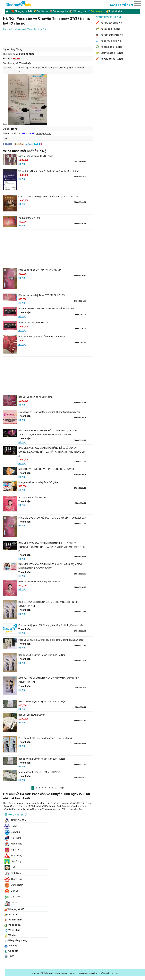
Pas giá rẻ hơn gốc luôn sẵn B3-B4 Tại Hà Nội (42, 337)
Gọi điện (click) (43, 133)
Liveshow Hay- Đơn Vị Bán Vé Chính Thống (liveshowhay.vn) (49, 412)
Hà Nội (11, 826)
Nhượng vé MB (23, 11)
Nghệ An (12, 850)
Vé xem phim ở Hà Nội (112, 35)
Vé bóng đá (80, 11)
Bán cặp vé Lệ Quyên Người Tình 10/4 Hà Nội (42, 655)
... (56, 788)
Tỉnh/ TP (11, 956)
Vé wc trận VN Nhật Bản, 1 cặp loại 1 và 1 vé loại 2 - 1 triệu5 (49, 171)
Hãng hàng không (16, 941)
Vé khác (11, 936)
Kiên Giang (13, 856)
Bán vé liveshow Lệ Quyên (32, 715)
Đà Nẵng (12, 832)
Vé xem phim (60, 11)
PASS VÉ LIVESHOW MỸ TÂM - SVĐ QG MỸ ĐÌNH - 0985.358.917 (52, 518)
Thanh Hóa (13, 879)
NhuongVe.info (18, 4)
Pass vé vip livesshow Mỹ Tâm (34, 323)
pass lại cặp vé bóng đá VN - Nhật (35, 156)
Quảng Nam (14, 885)
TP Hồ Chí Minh (16, 820)
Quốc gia (11, 951)
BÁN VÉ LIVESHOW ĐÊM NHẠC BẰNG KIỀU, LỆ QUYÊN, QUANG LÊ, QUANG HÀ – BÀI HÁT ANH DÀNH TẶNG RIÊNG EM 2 (52, 452)
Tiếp (61, 788)
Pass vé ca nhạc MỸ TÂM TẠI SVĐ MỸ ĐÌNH (41, 270)
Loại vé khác (116, 11)
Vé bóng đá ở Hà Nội (111, 47)
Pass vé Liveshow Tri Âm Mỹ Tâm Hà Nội (39, 582)
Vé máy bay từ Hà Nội (112, 59)
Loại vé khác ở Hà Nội (112, 53)
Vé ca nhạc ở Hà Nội (37, 29)
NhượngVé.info (39, 973)
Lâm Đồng (13, 861)
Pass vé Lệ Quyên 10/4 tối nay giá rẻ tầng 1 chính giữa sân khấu (51, 625)
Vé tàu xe (43, 11)
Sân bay (11, 946)
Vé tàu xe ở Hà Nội (110, 29)
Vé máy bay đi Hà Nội (111, 23)
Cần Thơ (12, 897)
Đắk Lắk (12, 891)
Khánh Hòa (13, 844)
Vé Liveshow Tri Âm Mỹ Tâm (33, 497)
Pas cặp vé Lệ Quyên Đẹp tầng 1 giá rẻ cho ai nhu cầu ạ (47, 738)
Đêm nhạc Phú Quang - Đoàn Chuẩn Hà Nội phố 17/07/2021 (49, 197)
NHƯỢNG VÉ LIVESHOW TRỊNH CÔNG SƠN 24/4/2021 (47, 469)
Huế (10, 867)
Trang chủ (8, 29)
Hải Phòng (13, 838)
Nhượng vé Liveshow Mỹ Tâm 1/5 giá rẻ (38, 482)
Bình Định (13, 873)
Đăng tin (122, 4)
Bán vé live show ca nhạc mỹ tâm (35, 397)
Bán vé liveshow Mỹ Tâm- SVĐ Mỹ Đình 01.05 (42, 295)
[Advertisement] (48, 39)
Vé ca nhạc (98, 11)
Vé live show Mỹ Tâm (29, 218)
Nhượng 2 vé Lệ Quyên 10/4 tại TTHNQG (39, 772)
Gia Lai (11, 903)
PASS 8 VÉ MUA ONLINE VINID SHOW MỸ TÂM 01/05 (46, 309)
